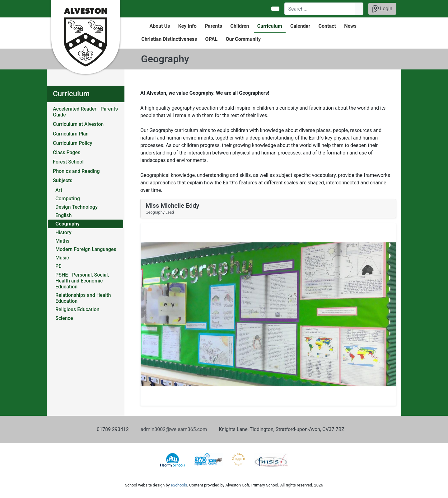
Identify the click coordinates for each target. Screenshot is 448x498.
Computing (68, 199)
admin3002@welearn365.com (174, 429)
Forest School (68, 162)
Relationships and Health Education (83, 298)
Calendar (300, 26)
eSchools (179, 485)
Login (382, 9)
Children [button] (240, 26)
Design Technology (77, 207)
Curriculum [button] (270, 26)
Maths (62, 241)
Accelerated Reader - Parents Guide (85, 112)
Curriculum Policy (72, 143)
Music (62, 258)
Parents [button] (213, 26)
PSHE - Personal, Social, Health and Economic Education (82, 281)
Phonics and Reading (76, 171)
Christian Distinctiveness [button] (169, 39)
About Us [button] (160, 26)
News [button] (350, 26)
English (63, 215)
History (63, 232)
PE (58, 266)
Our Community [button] (243, 39)
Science (64, 318)
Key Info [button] (187, 26)
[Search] (320, 9)
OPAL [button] (211, 39)
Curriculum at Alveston (78, 124)
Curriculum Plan (71, 134)
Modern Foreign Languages (86, 249)
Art (59, 190)
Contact (327, 26)
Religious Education (77, 309)
